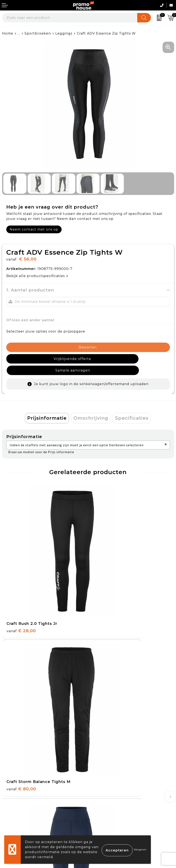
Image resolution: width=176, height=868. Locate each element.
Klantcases (100, 738)
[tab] (47, 407)
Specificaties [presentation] (132, 407)
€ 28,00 (21, 566)
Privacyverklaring (107, 800)
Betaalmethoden (18, 791)
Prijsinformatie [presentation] (47, 407)
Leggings (64, 33)
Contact (10, 781)
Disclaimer (100, 810)
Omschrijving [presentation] (91, 407)
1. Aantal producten (30, 290)
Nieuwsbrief (101, 719)
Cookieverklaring (106, 791)
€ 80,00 (107, 566)
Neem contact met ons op (34, 229)
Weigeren (140, 849)
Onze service (14, 810)
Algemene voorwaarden (113, 781)
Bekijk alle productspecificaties (37, 276)
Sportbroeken (38, 33)
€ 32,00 (21, 671)
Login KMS (12, 820)
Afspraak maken (105, 729)
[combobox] (70, 18)
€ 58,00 (107, 671)
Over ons (98, 709)
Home (8, 33)
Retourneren (14, 800)
